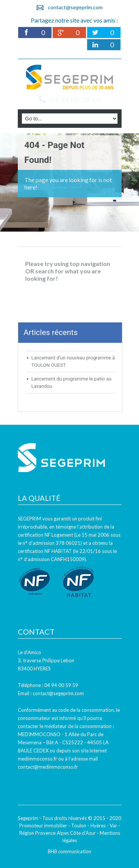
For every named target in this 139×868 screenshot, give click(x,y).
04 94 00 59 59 (75, 100)
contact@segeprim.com (75, 7)
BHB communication (69, 851)
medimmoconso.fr (37, 759)
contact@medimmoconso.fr (48, 767)
